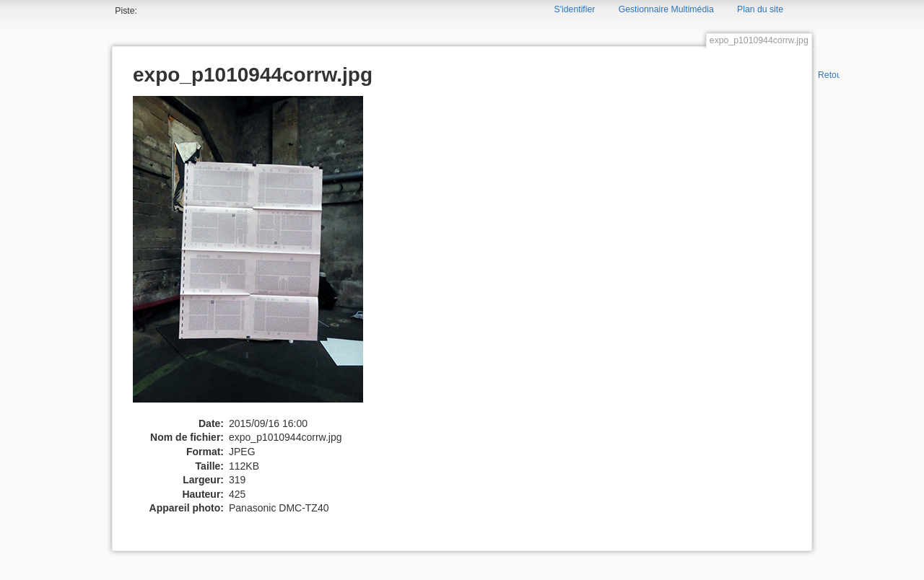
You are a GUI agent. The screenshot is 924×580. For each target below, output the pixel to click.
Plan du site (760, 9)
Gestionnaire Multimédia (666, 9)
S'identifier (575, 9)
